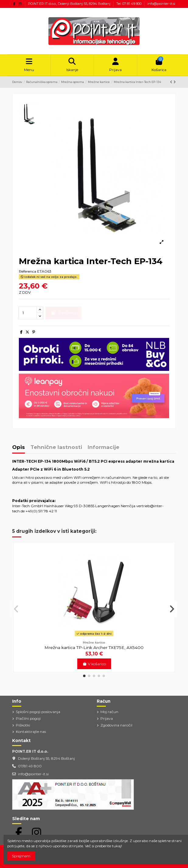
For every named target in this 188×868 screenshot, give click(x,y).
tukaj (117, 846)
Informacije (103, 447)
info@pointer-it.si (161, 4)
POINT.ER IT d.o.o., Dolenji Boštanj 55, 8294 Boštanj (70, 4)
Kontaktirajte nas (31, 732)
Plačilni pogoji (28, 718)
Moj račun (109, 712)
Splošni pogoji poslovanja (38, 712)
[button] (84, 676)
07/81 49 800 (30, 766)
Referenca (28, 271)
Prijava (107, 718)
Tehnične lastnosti (56, 447)
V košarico (94, 664)
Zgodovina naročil (116, 725)
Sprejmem (21, 856)
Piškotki (23, 725)
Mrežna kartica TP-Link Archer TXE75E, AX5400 (94, 647)
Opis (19, 447)
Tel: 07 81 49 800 (129, 4)
